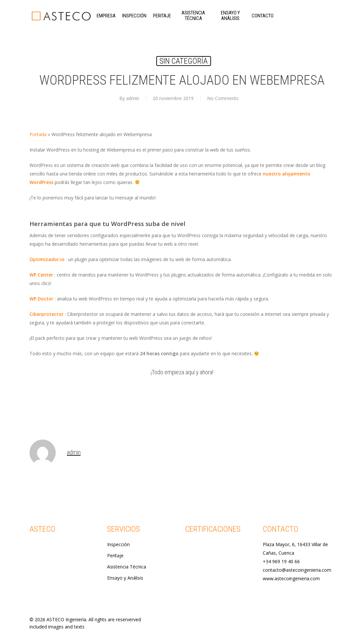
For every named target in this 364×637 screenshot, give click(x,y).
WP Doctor (41, 299)
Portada (38, 134)
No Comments (223, 98)
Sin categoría (184, 61)
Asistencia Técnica (127, 567)
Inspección (118, 544)
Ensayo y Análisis (125, 578)
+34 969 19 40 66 (281, 561)
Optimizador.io (47, 259)
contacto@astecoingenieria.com (297, 570)
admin (133, 98)
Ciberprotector (47, 314)
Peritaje (115, 555)
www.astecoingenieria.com (291, 578)
